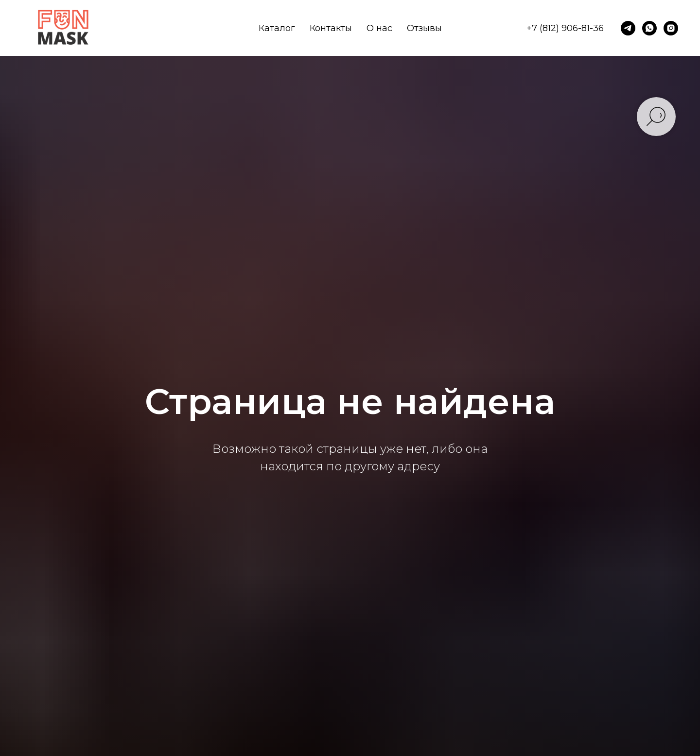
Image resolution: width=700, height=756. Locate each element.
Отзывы (424, 28)
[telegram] (628, 28)
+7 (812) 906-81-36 (565, 28)
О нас (379, 28)
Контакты (331, 28)
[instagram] (671, 28)
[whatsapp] (649, 28)
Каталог (277, 28)
